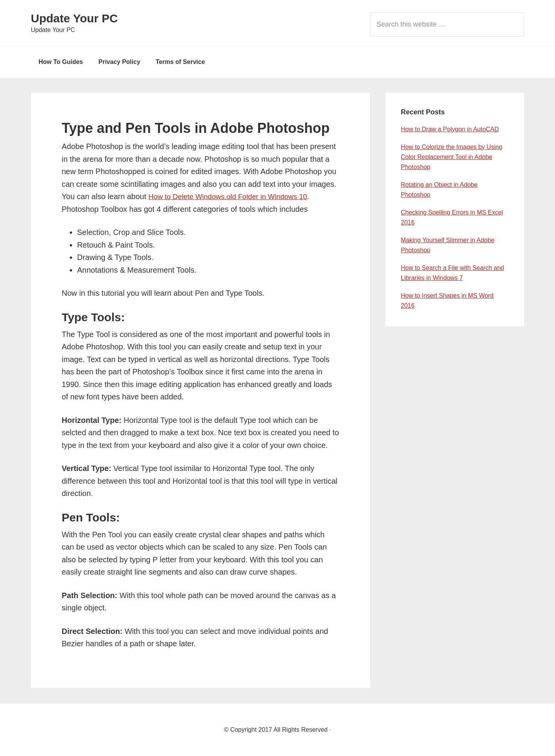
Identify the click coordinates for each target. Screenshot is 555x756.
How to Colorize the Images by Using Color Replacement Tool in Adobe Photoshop (452, 157)
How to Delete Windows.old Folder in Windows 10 (234, 196)
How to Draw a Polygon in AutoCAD (450, 129)
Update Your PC (74, 18)
